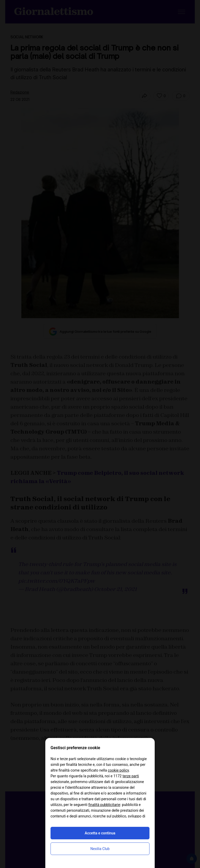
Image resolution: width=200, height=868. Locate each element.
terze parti (131, 776)
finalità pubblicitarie (104, 805)
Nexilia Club (100, 849)
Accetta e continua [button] (100, 833)
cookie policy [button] (118, 770)
